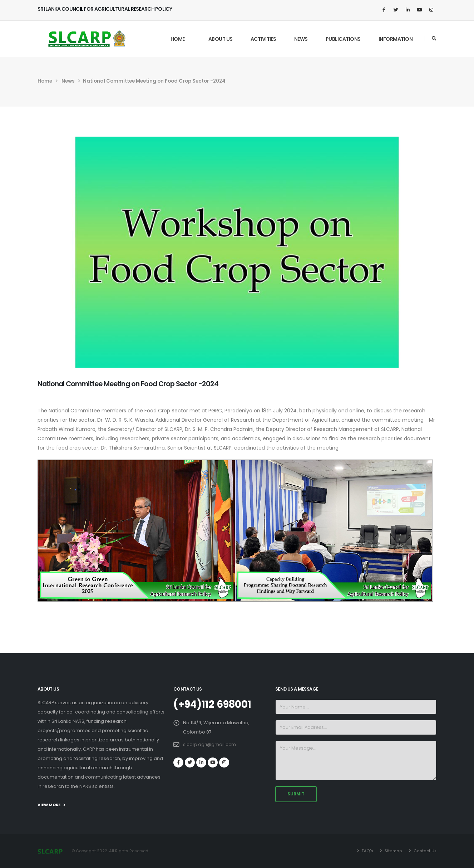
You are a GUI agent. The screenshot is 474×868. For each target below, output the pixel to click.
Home (178, 39)
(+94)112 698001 (215, 704)
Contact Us (424, 851)
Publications (343, 39)
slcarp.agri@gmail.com (210, 744)
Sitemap (393, 851)
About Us (221, 39)
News (301, 39)
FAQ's (367, 851)
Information (396, 39)
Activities (263, 39)
